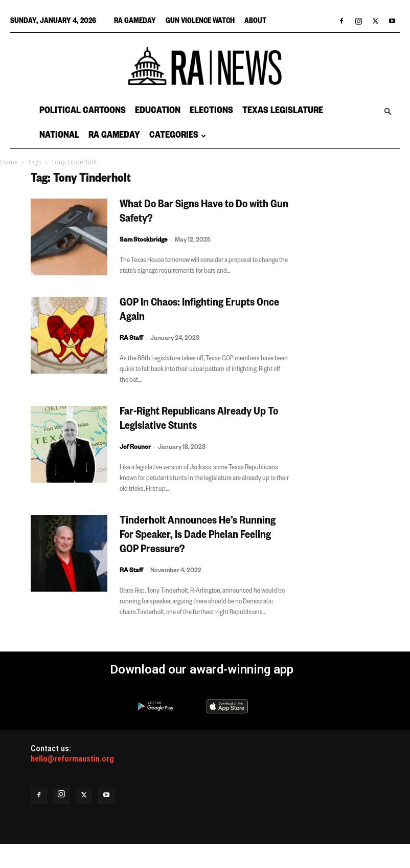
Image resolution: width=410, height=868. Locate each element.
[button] (388, 112)
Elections (211, 112)
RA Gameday (135, 22)
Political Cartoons (83, 112)
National (59, 136)
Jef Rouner (135, 448)
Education (158, 112)
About (255, 22)
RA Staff (131, 339)
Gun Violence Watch (200, 22)
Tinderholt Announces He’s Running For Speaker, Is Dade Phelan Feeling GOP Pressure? (198, 536)
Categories (178, 136)
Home (9, 162)
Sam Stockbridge (144, 241)
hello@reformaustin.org (72, 759)
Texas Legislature (283, 112)
